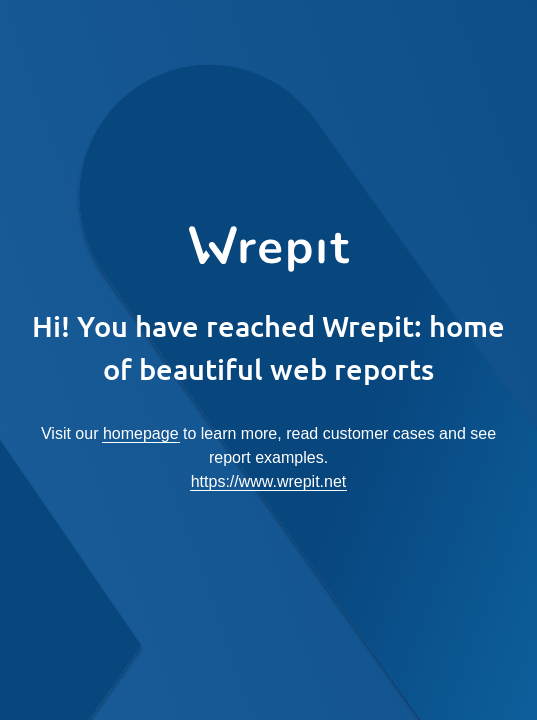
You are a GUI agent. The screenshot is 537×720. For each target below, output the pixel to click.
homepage (141, 433)
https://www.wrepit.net (269, 481)
